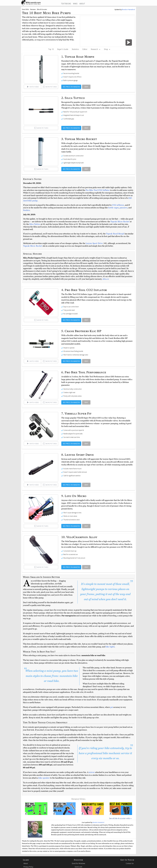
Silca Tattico (35, 224)
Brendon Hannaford (98, 822)
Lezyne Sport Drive (95, 243)
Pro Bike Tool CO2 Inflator (98, 190)
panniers (124, 208)
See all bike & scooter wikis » (120, 818)
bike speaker (44, 778)
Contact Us (130, 863)
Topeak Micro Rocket (120, 222)
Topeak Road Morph (115, 234)
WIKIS (75, 4)
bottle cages (114, 208)
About (26, 863)
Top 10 (51, 49)
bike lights (110, 647)
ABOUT (82, 4)
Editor (85, 49)
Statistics (75, 49)
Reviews (33, 9)
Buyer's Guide (63, 49)
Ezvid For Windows (78, 863)
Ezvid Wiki (25, 9)
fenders (27, 210)
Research (96, 49)
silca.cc (106, 279)
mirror (92, 772)
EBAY (86, 87)
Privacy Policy (28, 867)
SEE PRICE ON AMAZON (71, 87)
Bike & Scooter (42, 9)
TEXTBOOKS (66, 4)
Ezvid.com (78, 867)
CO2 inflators (118, 205)
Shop (107, 49)
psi (112, 707)
